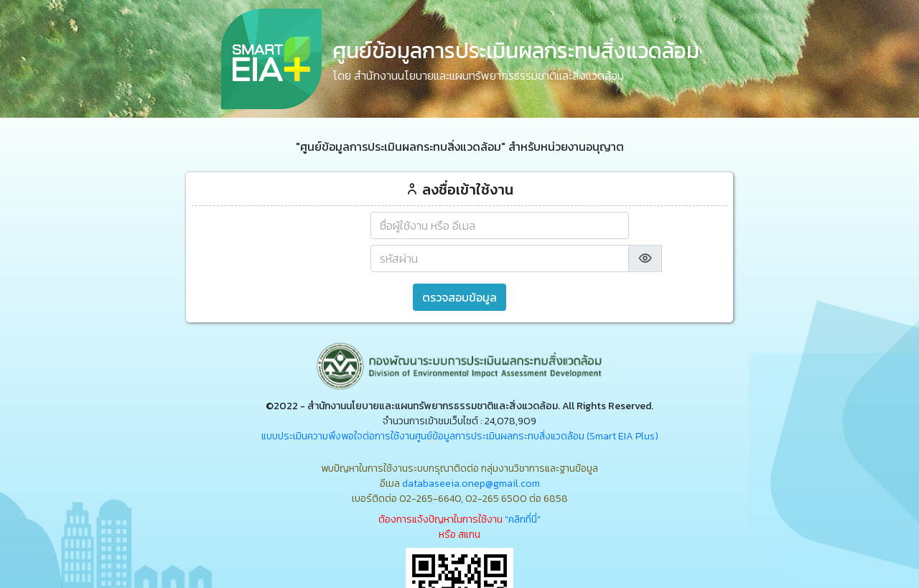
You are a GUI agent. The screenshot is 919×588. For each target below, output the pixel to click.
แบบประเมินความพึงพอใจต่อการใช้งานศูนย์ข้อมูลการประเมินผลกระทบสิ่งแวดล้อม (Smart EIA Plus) (460, 436)
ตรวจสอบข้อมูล (459, 297)
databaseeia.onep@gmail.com (471, 484)
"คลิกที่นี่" (523, 519)
